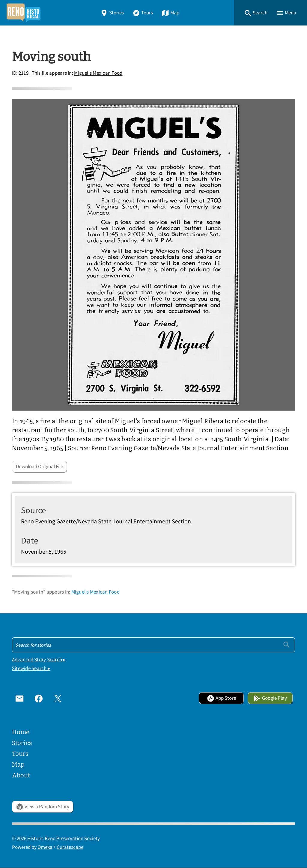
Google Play (270, 698)
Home (21, 732)
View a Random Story (43, 807)
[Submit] (286, 645)
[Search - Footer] (153, 645)
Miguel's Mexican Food (98, 73)
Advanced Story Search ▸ (39, 660)
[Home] (23, 13)
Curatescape (70, 847)
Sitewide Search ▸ (31, 668)
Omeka (45, 847)
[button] (256, 13)
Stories (112, 13)
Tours (143, 13)
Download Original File (39, 467)
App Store (221, 698)
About (21, 775)
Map (170, 13)
